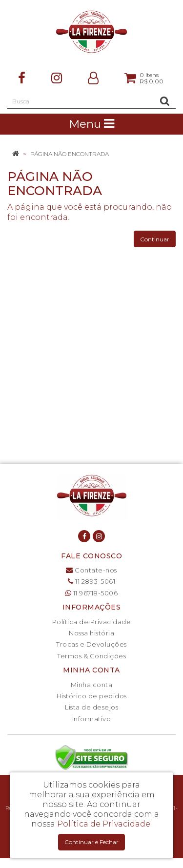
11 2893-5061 (91, 581)
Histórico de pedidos (92, 696)
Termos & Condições (91, 656)
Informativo (92, 719)
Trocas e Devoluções (91, 644)
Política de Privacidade (92, 622)
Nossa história (91, 633)
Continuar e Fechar (91, 842)
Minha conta (92, 685)
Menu (91, 124)
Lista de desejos (91, 707)
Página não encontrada (70, 154)
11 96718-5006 (92, 593)
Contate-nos (91, 570)
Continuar (155, 239)
